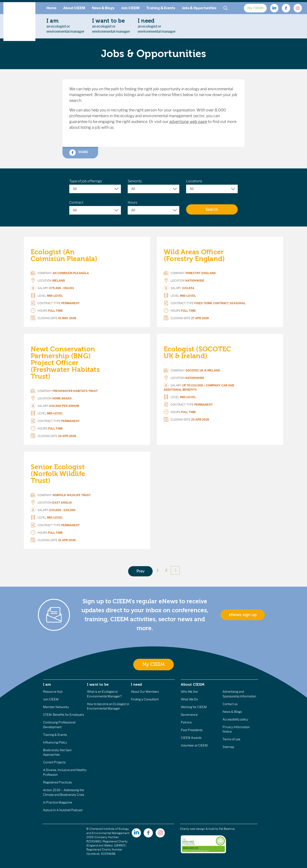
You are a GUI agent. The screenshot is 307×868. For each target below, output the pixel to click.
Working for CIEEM (194, 707)
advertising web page (188, 122)
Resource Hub (53, 692)
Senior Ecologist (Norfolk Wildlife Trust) (58, 474)
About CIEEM (74, 8)
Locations (194, 181)
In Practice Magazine (58, 802)
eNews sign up (243, 615)
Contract (76, 202)
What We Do (189, 699)
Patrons (186, 722)
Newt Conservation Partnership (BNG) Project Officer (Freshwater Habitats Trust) (65, 363)
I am (47, 684)
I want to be (98, 684)
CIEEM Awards (191, 738)
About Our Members (145, 692)
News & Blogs (103, 8)
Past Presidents (192, 730)
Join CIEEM (130, 8)
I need (136, 684)
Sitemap (228, 747)
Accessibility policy (235, 719)
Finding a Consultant (145, 699)
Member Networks (56, 707)
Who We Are (189, 692)
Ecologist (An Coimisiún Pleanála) (64, 255)
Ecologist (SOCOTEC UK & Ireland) (197, 353)
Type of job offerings (86, 181)
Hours (133, 202)
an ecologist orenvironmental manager (65, 26)
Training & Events (161, 8)
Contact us (230, 704)
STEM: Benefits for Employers (64, 715)
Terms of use (231, 739)
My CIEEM (255, 8)
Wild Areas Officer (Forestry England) (194, 255)
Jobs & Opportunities (199, 8)
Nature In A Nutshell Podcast (63, 810)
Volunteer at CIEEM (194, 745)
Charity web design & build (197, 829)
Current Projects (54, 762)
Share (78, 153)
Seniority (135, 181)
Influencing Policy (55, 742)
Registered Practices (57, 782)
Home (51, 8)
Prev (140, 571)
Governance (189, 715)
